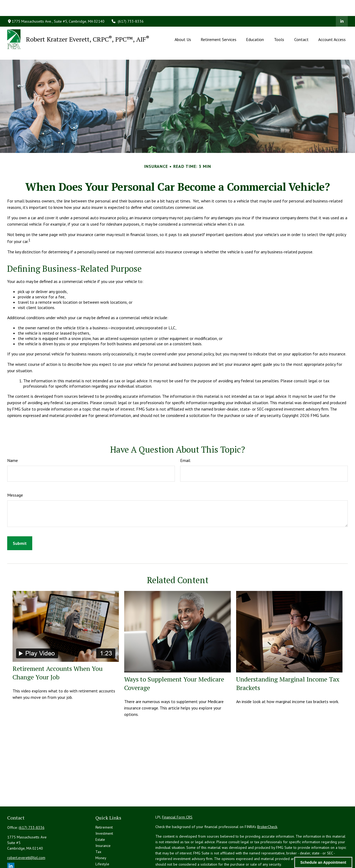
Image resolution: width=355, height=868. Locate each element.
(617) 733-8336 (127, 5)
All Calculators (107, 858)
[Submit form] (20, 519)
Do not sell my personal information (312, 855)
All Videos (104, 852)
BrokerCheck (267, 803)
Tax (98, 828)
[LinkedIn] (342, 5)
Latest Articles (107, 846)
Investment (104, 809)
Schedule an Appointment (323, 862)
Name (13, 436)
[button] (183, 23)
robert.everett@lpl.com (26, 834)
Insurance (103, 822)
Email (185, 436)
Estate (100, 816)
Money (101, 834)
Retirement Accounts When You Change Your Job (58, 649)
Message (15, 471)
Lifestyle (102, 840)
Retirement (104, 803)
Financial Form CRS (177, 793)
